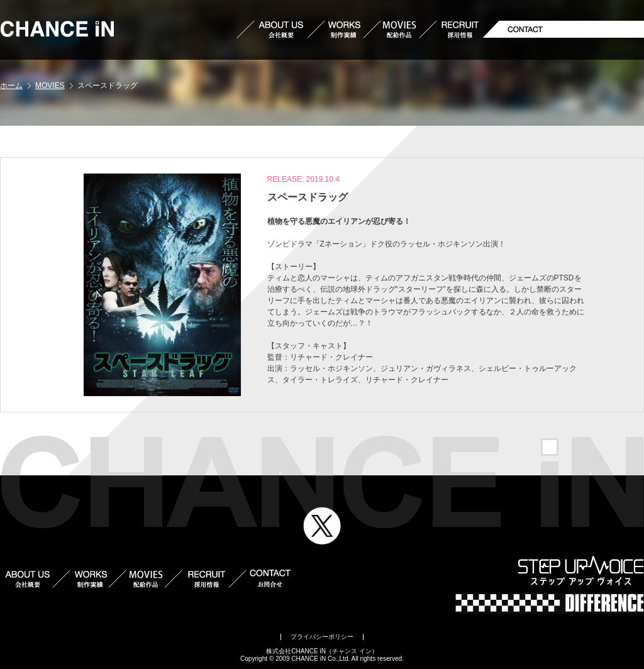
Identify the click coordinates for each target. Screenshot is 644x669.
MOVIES (50, 86)
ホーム (11, 86)
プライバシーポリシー (322, 637)
